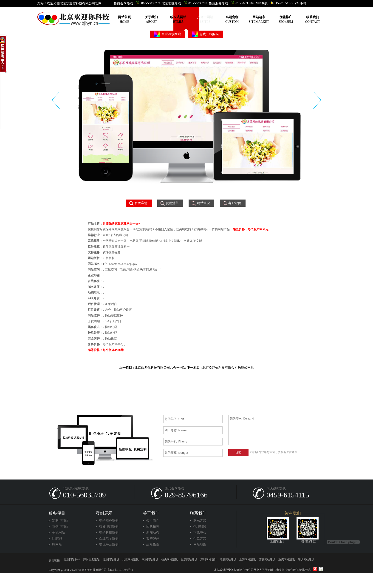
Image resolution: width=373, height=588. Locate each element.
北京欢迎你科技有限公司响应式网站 (228, 368)
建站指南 (153, 544)
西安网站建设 (267, 560)
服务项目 (57, 513)
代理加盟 (200, 527)
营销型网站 (60, 527)
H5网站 (57, 538)
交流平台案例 (109, 544)
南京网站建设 (150, 560)
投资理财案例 (109, 527)
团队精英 (153, 527)
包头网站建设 (170, 560)
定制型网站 (60, 521)
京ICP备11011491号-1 (120, 570)
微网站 (57, 544)
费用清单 (169, 203)
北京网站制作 (72, 560)
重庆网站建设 (189, 560)
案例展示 (104, 513)
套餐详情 (138, 203)
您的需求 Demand (264, 430)
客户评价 (232, 203)
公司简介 (153, 521)
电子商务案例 (109, 521)
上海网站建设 (248, 560)
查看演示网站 (168, 34)
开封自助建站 (91, 560)
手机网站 (59, 532)
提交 (238, 452)
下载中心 (200, 532)
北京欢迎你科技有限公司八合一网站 (160, 368)
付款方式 (200, 538)
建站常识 (200, 203)
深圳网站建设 (306, 560)
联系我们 (198, 513)
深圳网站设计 (209, 560)
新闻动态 (153, 532)
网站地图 (200, 544)
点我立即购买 (206, 34)
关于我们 (151, 513)
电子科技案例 (109, 532)
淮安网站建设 (228, 560)
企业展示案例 (109, 538)
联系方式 (200, 521)
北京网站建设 (111, 560)
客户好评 (153, 538)
